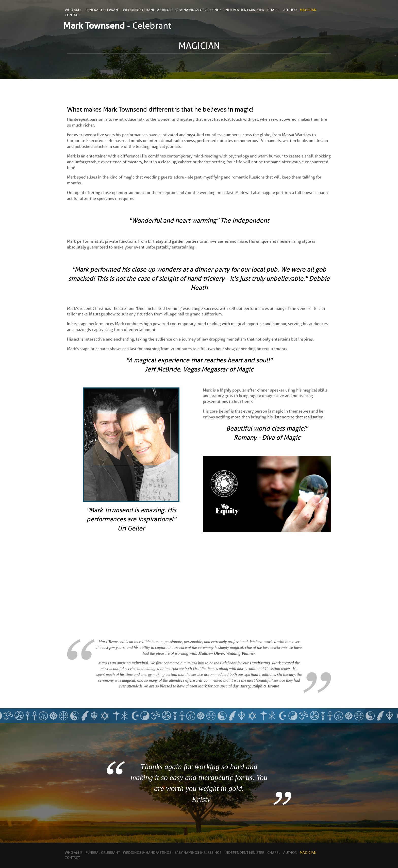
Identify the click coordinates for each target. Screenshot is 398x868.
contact (72, 15)
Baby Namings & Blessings (198, 10)
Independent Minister (244, 10)
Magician (308, 10)
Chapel (274, 10)
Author (290, 10)
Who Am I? (74, 10)
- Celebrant (117, 25)
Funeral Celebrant (103, 10)
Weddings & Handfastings (147, 10)
